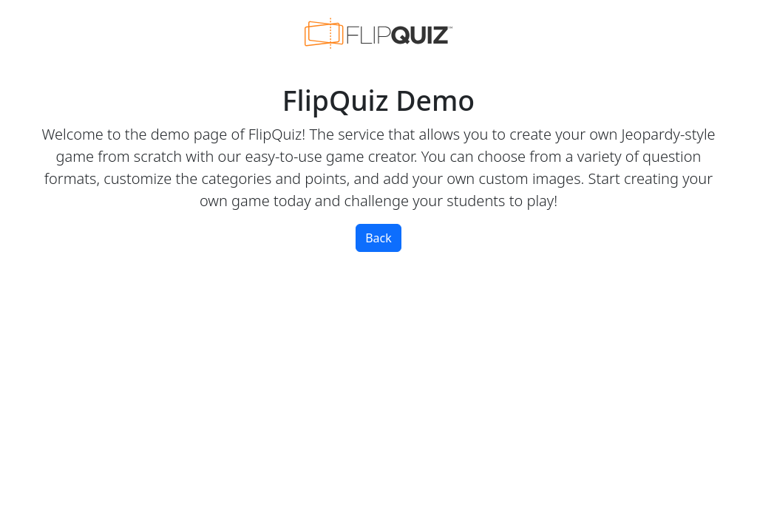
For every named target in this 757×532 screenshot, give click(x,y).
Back (378, 238)
